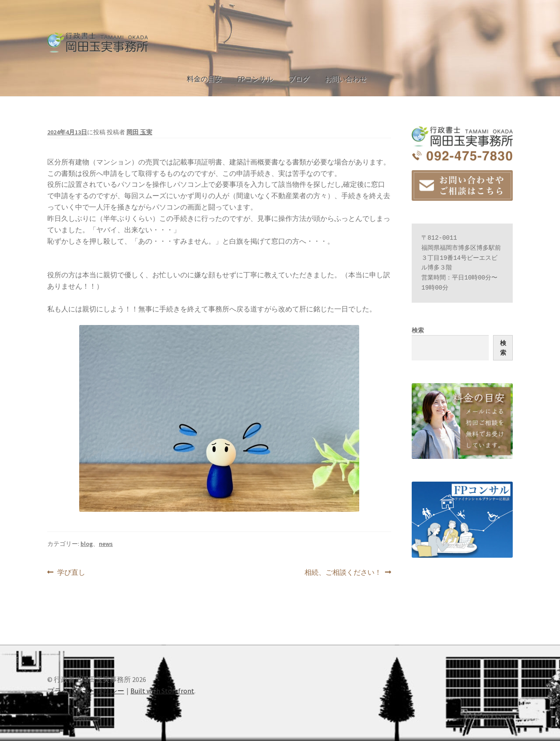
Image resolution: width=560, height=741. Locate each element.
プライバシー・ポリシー (86, 691)
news (106, 544)
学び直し (71, 573)
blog (87, 544)
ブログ (299, 79)
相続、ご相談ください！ (343, 573)
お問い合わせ (346, 79)
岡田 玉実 (139, 132)
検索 (418, 330)
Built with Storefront (162, 691)
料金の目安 (204, 79)
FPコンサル (255, 79)
